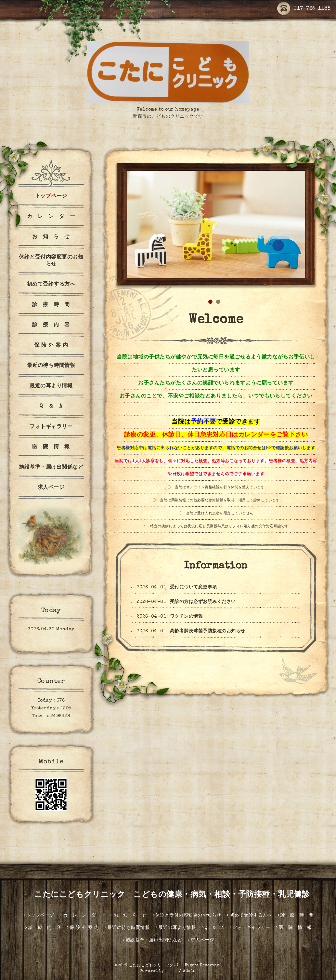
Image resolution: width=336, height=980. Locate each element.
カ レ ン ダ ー (51, 217)
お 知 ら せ (51, 237)
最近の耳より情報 (51, 386)
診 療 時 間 (51, 305)
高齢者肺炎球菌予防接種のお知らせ (208, 631)
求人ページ (51, 488)
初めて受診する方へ (51, 285)
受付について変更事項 (194, 587)
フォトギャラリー (51, 427)
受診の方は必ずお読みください (203, 602)
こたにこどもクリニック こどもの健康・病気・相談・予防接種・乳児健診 (168, 895)
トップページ (51, 196)
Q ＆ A (51, 407)
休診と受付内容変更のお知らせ (51, 261)
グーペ (172, 971)
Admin (189, 971)
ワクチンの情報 (187, 617)
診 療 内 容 (51, 325)
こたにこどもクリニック (151, 966)
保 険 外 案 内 (51, 346)
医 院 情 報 (51, 447)
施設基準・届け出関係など (51, 468)
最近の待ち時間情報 (51, 366)
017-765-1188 (304, 9)
